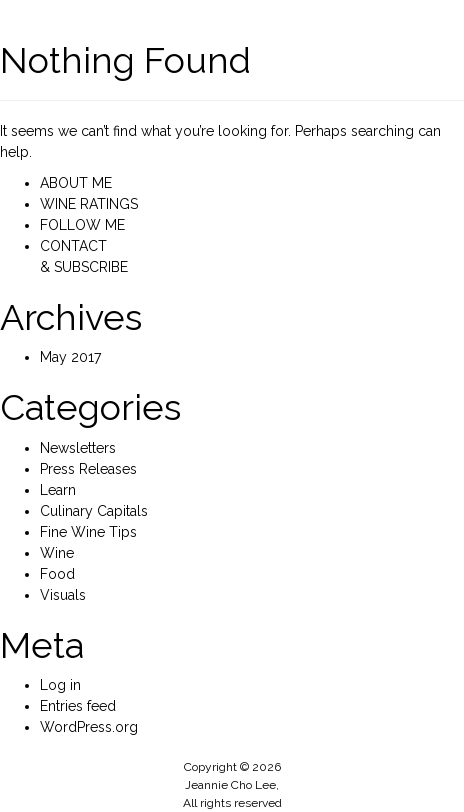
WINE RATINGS (89, 204)
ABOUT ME (76, 183)
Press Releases (88, 469)
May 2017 (70, 357)
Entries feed (78, 706)
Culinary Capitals (94, 511)
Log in (60, 685)
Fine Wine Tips (88, 532)
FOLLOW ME (82, 225)
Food (57, 574)
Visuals (63, 595)
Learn (58, 490)
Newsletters (78, 448)
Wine (57, 553)
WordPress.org (89, 727)
